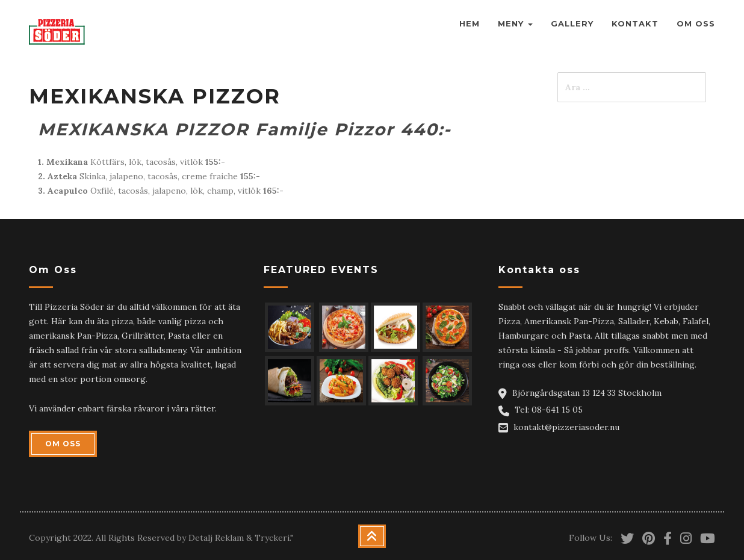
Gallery (572, 23)
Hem (470, 23)
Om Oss (696, 23)
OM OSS (63, 444)
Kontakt (635, 23)
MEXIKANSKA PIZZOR (155, 96)
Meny (515, 23)
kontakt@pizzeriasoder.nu (566, 427)
